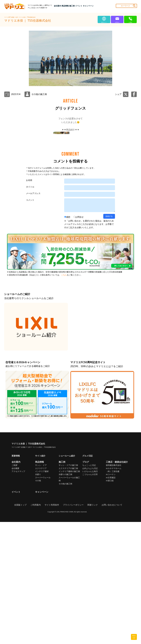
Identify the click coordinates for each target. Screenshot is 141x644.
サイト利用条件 (53, 627)
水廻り (38, 597)
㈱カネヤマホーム (114, 590)
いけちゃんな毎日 (90, 593)
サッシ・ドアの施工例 (68, 587)
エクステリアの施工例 (68, 590)
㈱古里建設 (111, 600)
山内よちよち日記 (90, 590)
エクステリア (41, 590)
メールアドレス (33, 315)
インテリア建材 (42, 593)
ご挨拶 (14, 587)
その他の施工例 (65, 606)
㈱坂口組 (110, 603)
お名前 (29, 302)
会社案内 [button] (57, 6)
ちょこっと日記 (89, 587)
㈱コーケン (111, 597)
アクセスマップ (18, 593)
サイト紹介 (41, 578)
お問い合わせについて (110, 627)
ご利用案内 (37, 627)
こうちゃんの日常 (90, 597)
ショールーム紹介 (67, 578)
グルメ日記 (88, 578)
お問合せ (79, 339)
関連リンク (91, 627)
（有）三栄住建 (113, 593)
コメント (30, 322)
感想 (68, 339)
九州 (17, 17)
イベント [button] (79, 6)
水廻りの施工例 (65, 597)
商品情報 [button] (65, 6)
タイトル (30, 309)
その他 (38, 603)
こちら (64, 397)
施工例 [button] (72, 6)
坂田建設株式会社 (114, 587)
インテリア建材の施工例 (69, 593)
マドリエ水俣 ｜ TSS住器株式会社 (27, 17)
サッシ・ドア (41, 587)
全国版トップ (23, 627)
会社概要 (15, 590)
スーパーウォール (43, 600)
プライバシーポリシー (73, 627)
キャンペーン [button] (88, 6)
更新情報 (16, 578)
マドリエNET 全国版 (9, 17)
